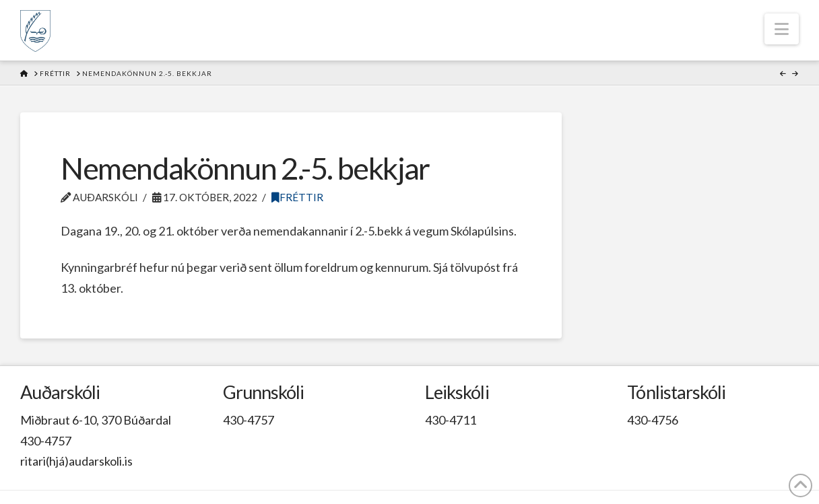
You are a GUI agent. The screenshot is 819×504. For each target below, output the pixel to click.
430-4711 (451, 420)
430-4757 (46, 441)
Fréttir (297, 197)
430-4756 (653, 420)
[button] (782, 29)
